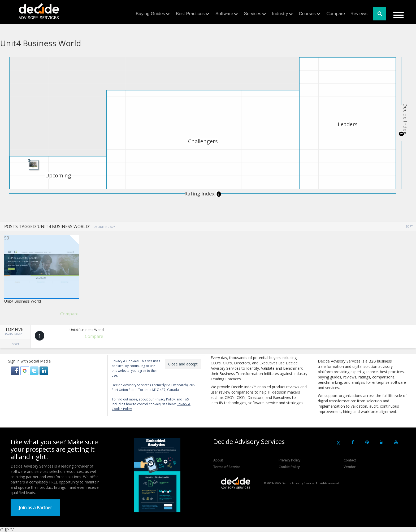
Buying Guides (151, 14)
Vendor (350, 467)
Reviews (359, 14)
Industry (280, 14)
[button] (16, 370)
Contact (350, 460)
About (218, 460)
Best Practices (190, 14)
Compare (336, 14)
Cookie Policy (289, 467)
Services (253, 14)
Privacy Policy (289, 460)
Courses (307, 14)
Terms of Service (227, 467)
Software (224, 14)
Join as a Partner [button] (35, 508)
